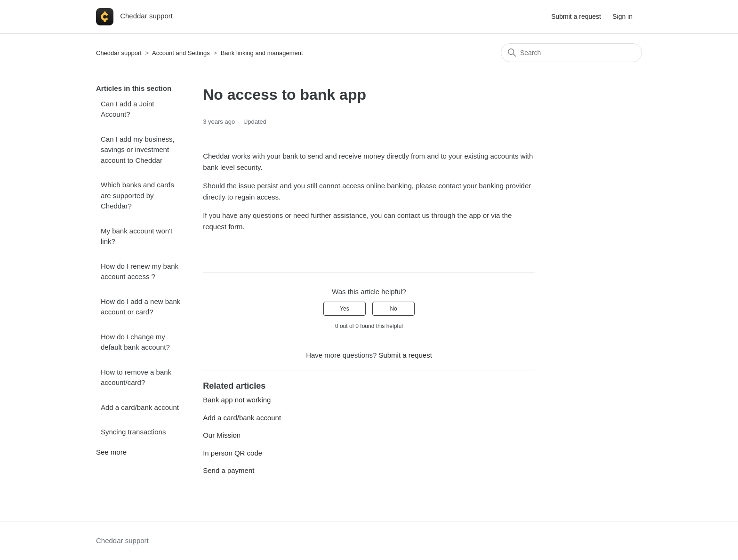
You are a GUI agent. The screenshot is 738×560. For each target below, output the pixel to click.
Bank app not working (237, 400)
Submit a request (576, 16)
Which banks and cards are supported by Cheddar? (137, 195)
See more (111, 452)
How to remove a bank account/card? (136, 377)
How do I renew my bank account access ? (140, 272)
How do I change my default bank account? (135, 342)
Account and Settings (181, 53)
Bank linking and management (262, 53)
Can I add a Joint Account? (127, 109)
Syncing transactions (133, 432)
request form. (225, 227)
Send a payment (229, 470)
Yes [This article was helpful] (345, 309)
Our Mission (222, 435)
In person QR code (233, 453)
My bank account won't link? (136, 236)
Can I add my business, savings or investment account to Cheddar (138, 150)
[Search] (571, 53)
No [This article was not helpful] (393, 309)
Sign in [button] (622, 16)
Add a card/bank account (140, 407)
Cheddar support (119, 53)
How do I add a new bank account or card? (140, 307)
